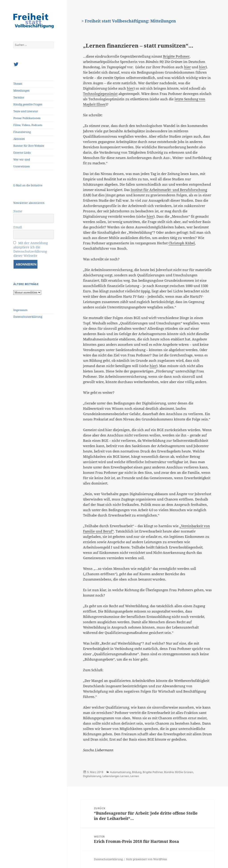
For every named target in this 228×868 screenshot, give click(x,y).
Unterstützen (22, 166)
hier (187, 67)
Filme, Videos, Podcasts (28, 125)
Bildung (137, 772)
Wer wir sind (22, 160)
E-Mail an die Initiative (28, 185)
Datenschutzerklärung (28, 317)
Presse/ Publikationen (27, 118)
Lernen (135, 776)
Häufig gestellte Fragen (28, 104)
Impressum (20, 310)
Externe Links (22, 153)
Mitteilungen (21, 91)
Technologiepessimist (100, 94)
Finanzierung (22, 132)
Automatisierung (120, 772)
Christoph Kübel (182, 243)
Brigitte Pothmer (176, 56)
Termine (19, 97)
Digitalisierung (92, 776)
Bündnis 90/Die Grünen (179, 772)
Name (18, 211)
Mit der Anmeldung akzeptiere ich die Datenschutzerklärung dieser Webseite (31, 249)
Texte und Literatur (26, 111)
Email (18, 227)
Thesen (18, 84)
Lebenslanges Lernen (116, 776)
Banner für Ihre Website (29, 146)
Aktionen (19, 139)
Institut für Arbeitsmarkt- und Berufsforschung (169, 190)
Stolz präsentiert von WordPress (146, 859)
